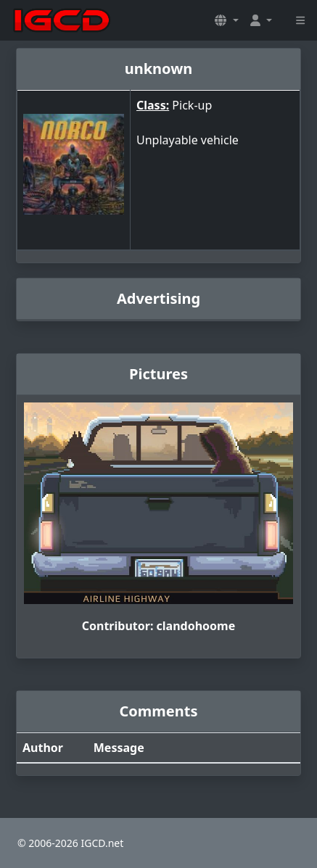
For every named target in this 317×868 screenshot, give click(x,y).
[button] (226, 20)
